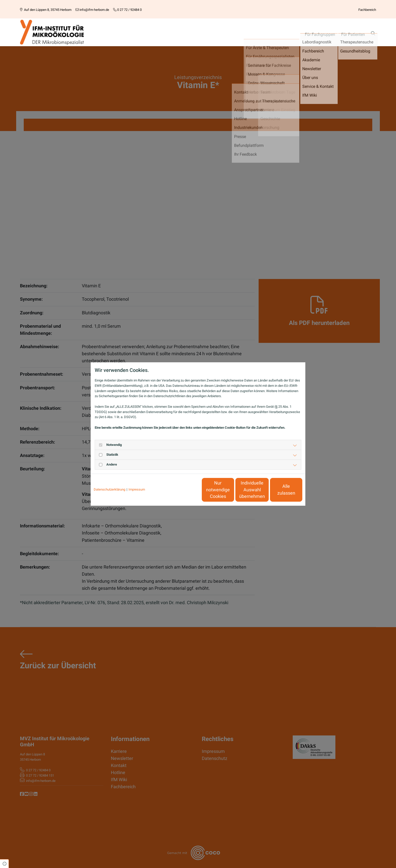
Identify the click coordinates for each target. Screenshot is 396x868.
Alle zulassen (279, 490)
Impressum (137, 489)
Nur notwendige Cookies (183, 490)
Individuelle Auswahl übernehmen (231, 490)
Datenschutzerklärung (109, 489)
